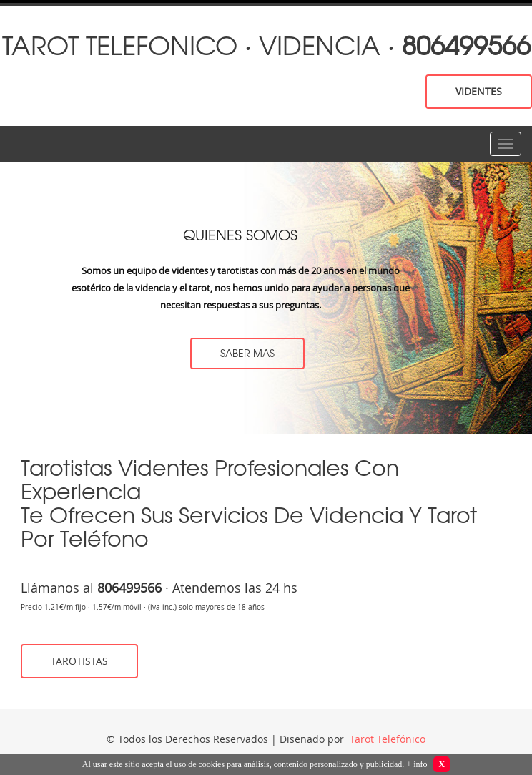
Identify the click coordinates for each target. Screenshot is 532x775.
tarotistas (79, 661)
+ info (417, 764)
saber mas (247, 353)
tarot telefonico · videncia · (266, 44)
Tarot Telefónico (386, 739)
